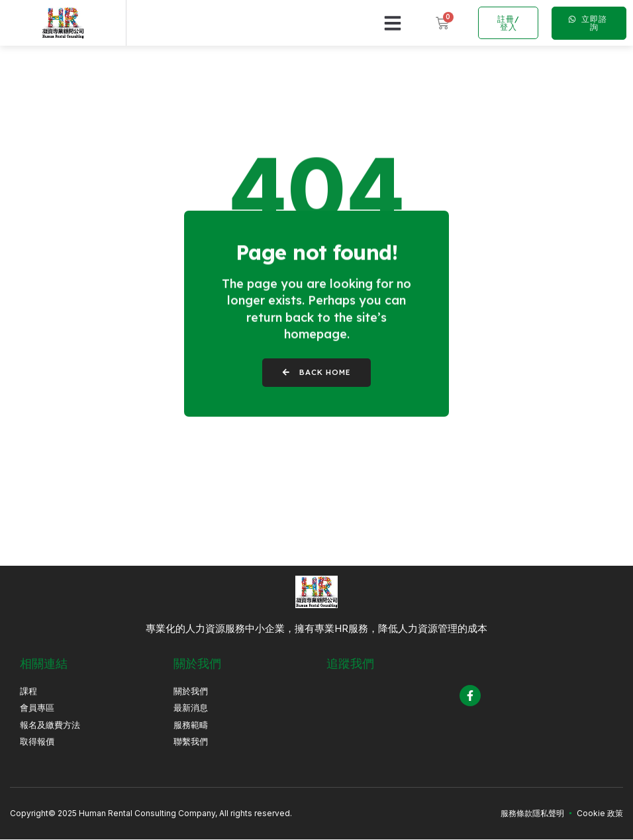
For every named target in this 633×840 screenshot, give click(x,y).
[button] (393, 23)
